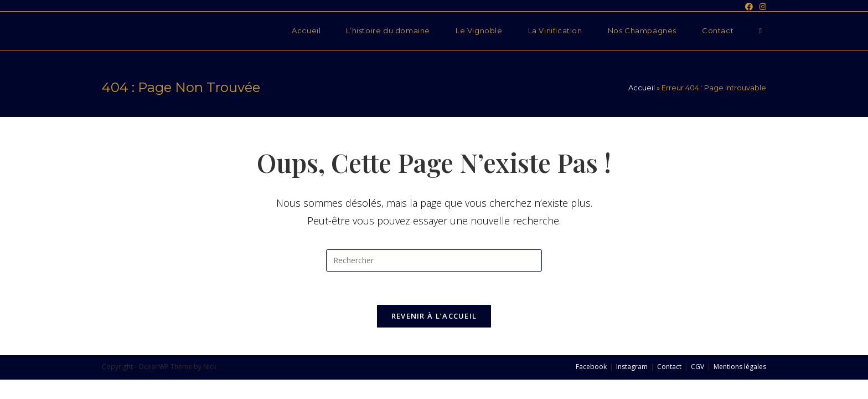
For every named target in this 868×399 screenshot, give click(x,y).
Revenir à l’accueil (434, 316)
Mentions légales (740, 367)
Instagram (632, 367)
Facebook (591, 367)
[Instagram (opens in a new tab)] (761, 7)
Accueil (642, 88)
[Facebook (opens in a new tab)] (749, 7)
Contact (669, 367)
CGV (697, 367)
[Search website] (760, 31)
